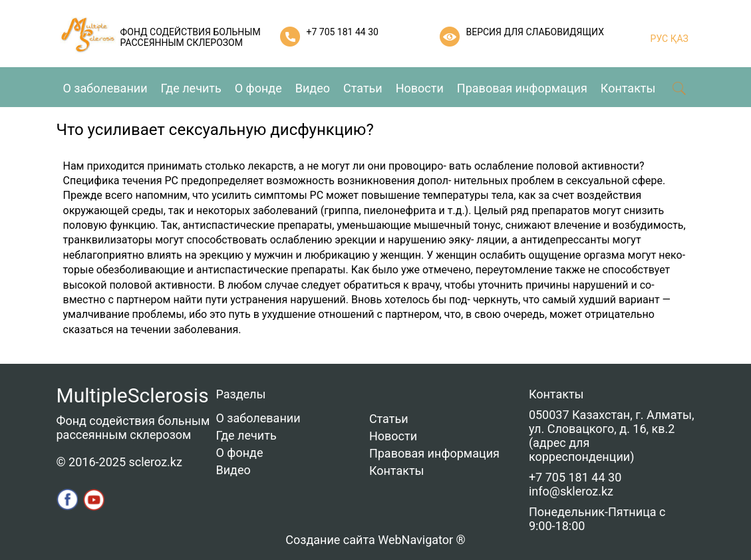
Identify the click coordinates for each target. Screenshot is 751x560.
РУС (660, 39)
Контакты (628, 88)
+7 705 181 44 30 (343, 32)
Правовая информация (522, 88)
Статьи (363, 88)
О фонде (258, 88)
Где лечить (191, 88)
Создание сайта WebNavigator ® (375, 540)
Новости (420, 88)
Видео (313, 88)
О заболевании (105, 88)
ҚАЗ (678, 39)
